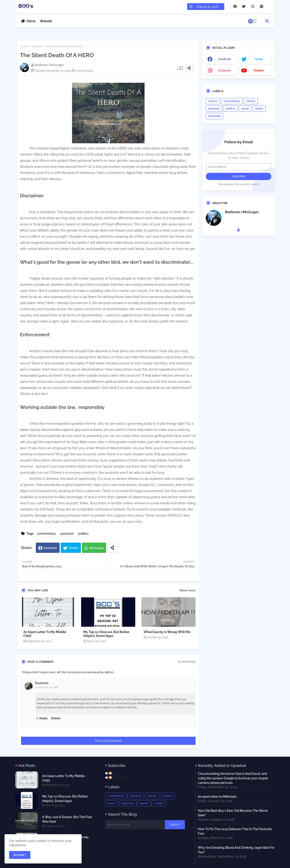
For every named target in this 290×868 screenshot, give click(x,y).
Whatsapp (96, 548)
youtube (259, 71)
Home (31, 21)
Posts (115, 773)
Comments (119, 778)
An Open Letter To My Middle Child (45, 634)
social (245, 109)
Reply (43, 718)
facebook (225, 59)
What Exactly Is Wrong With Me (167, 632)
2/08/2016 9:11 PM (46, 687)
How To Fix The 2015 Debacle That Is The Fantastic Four (235, 831)
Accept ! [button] (20, 855)
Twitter (73, 548)
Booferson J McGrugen (242, 212)
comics (213, 101)
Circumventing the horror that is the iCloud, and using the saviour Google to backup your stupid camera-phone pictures (233, 778)
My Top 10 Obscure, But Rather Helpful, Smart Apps (106, 634)
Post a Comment (108, 741)
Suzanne (42, 683)
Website (46, 21)
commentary (46, 534)
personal (67, 534)
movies (251, 101)
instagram (225, 71)
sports (259, 109)
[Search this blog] (135, 825)
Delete (56, 718)
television (214, 116)
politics (37, 46)
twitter (259, 59)
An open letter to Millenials (217, 797)
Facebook (50, 548)
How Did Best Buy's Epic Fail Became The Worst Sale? (233, 813)
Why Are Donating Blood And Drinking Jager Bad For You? (236, 850)
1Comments (187, 662)
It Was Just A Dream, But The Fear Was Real (67, 819)
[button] (267, 21)
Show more (187, 590)
